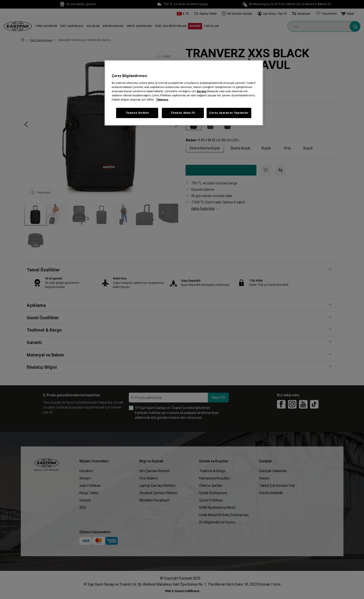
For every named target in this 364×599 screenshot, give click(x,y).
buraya (202, 91)
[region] (184, 93)
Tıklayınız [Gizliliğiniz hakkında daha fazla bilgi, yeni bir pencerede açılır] (162, 100)
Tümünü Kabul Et (183, 113)
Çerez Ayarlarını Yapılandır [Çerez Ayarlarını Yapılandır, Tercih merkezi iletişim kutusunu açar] (229, 113)
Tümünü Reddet (137, 113)
